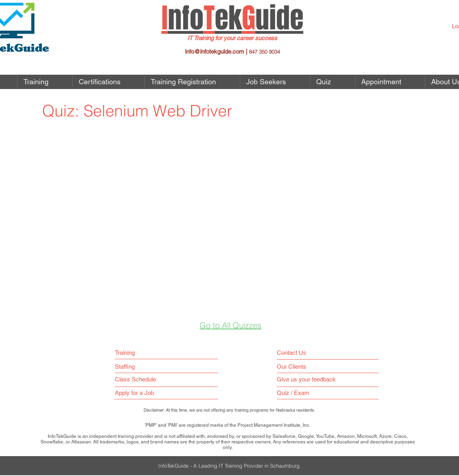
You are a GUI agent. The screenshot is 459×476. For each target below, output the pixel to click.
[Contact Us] (293, 353)
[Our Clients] (294, 367)
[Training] (128, 353)
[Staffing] (128, 367)
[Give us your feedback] (310, 379)
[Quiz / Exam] (295, 393)
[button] (275, 82)
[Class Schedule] (154, 379)
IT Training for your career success (232, 38)
